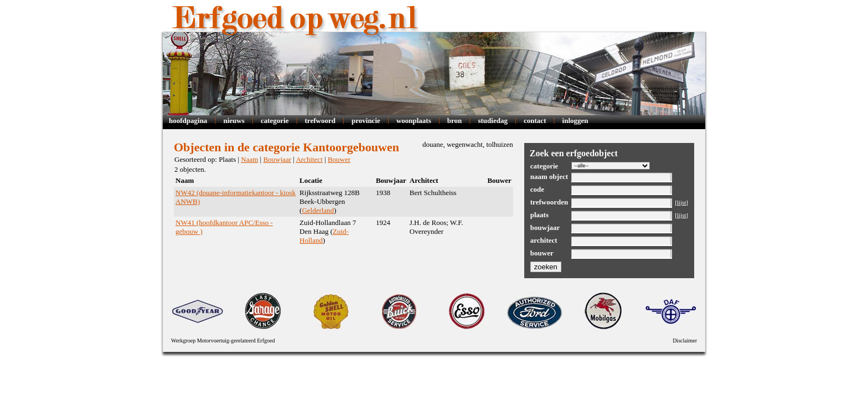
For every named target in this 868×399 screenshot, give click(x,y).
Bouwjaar (277, 159)
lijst (682, 202)
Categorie (275, 121)
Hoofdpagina (188, 121)
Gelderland (318, 210)
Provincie (366, 121)
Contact (535, 121)
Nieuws (234, 121)
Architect (309, 159)
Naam (249, 159)
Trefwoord (320, 121)
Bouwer (339, 159)
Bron (455, 121)
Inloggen (575, 121)
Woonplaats (414, 121)
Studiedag (492, 121)
